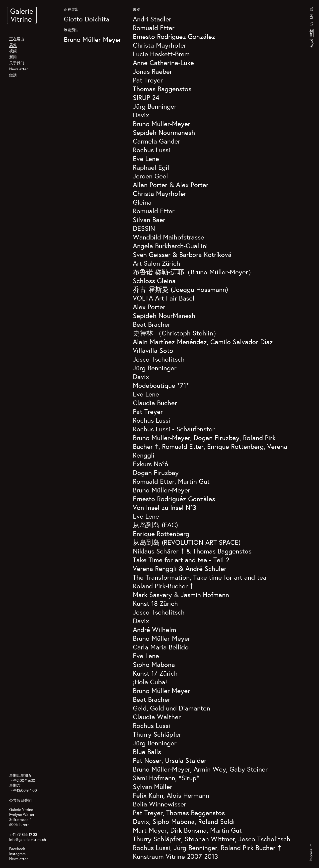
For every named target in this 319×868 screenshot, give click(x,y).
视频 (13, 51)
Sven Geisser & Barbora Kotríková (182, 254)
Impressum (311, 852)
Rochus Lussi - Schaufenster (174, 429)
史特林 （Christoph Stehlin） (176, 333)
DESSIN (144, 228)
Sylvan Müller (153, 786)
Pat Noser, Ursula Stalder (170, 760)
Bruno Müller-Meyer (92, 39)
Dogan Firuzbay (156, 472)
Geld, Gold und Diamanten (171, 708)
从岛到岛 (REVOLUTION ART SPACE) (187, 542)
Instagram (17, 854)
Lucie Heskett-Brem (161, 54)
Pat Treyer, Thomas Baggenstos (179, 813)
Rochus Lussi (152, 150)
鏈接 (13, 75)
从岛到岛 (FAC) (155, 525)
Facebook (17, 849)
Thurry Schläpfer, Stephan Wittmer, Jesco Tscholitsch (212, 839)
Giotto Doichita (87, 19)
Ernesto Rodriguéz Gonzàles (174, 499)
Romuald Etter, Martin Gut (171, 481)
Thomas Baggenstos (162, 89)
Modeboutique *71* (161, 385)
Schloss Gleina (154, 280)
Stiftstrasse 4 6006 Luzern (20, 822)
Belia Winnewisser (159, 804)
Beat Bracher (152, 324)
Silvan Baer (149, 219)
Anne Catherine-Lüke (163, 62)
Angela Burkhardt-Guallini (170, 246)
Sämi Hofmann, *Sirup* (166, 778)
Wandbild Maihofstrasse (168, 237)
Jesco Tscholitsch (159, 359)
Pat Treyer (148, 80)
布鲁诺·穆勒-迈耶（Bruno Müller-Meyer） (194, 272)
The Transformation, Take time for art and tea (200, 577)
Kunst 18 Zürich (155, 603)
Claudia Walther (157, 717)
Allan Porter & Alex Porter (171, 185)
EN (311, 17)
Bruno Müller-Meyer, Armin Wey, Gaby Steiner (200, 769)
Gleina (142, 202)
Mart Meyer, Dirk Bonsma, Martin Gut (187, 830)
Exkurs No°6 (151, 464)
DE (311, 9)
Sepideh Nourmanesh (164, 132)
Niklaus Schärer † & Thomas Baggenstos (192, 551)
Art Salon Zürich (157, 263)
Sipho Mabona (154, 664)
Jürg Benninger (155, 106)
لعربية (311, 43)
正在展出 (17, 39)
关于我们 (17, 63)
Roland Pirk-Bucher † (163, 586)
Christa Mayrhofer (159, 45)
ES (311, 24)
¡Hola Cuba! (150, 682)
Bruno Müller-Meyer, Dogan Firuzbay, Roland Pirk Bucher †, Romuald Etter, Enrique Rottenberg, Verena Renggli (210, 446)
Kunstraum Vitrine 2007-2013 (175, 856)
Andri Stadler (152, 19)
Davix (141, 115)
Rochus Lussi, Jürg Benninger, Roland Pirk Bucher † (207, 847)
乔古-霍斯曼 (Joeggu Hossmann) (180, 289)
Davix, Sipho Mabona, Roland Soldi (184, 821)
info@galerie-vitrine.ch (28, 839)
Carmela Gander (157, 141)
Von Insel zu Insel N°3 (165, 507)
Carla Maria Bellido (161, 647)
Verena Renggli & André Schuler (180, 568)
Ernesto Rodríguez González (174, 36)
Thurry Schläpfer (157, 734)
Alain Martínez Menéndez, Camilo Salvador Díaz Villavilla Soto (203, 346)
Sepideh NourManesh (164, 315)
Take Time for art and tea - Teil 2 (181, 560)
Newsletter (18, 69)
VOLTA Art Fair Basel (164, 298)
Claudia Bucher (155, 403)
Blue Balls (147, 751)
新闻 (13, 57)
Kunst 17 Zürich (155, 673)
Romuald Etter (154, 28)
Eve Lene (146, 158)
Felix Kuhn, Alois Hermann (171, 795)
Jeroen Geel (150, 176)
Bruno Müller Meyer (161, 690)
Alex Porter (149, 307)
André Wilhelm (155, 629)
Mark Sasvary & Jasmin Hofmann (181, 594)
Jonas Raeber (152, 71)
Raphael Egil (151, 167)
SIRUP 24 (146, 97)
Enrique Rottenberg (161, 533)
